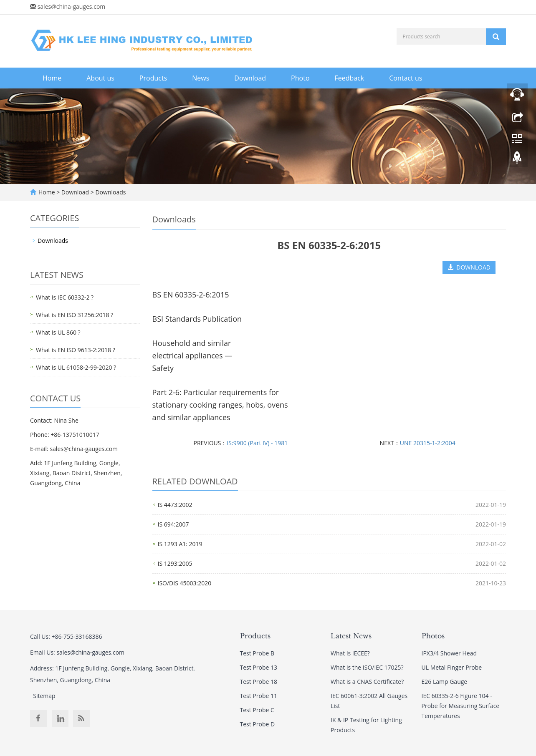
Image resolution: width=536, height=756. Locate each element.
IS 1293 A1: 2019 (180, 544)
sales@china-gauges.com (72, 6)
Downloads (110, 192)
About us (100, 78)
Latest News (351, 636)
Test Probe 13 (259, 667)
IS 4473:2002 (175, 505)
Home (52, 78)
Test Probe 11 (259, 696)
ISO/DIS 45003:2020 (185, 583)
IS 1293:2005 (175, 563)
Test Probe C (257, 710)
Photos (433, 636)
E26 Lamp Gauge (445, 682)
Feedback (350, 78)
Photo (300, 78)
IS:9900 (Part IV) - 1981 (257, 443)
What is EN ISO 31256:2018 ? (75, 315)
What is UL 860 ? (58, 332)
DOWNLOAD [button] (469, 267)
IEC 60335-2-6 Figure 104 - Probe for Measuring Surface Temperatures (461, 706)
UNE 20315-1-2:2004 (428, 443)
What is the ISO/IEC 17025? (367, 667)
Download (250, 78)
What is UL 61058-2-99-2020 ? (76, 367)
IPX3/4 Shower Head (449, 653)
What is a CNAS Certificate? (367, 682)
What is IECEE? (350, 653)
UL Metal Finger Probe (452, 667)
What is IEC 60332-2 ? (65, 297)
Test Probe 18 (259, 682)
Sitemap (44, 696)
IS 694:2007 (173, 524)
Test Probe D (258, 724)
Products (153, 78)
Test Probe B (257, 653)
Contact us (406, 78)
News (201, 78)
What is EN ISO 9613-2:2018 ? (76, 350)
